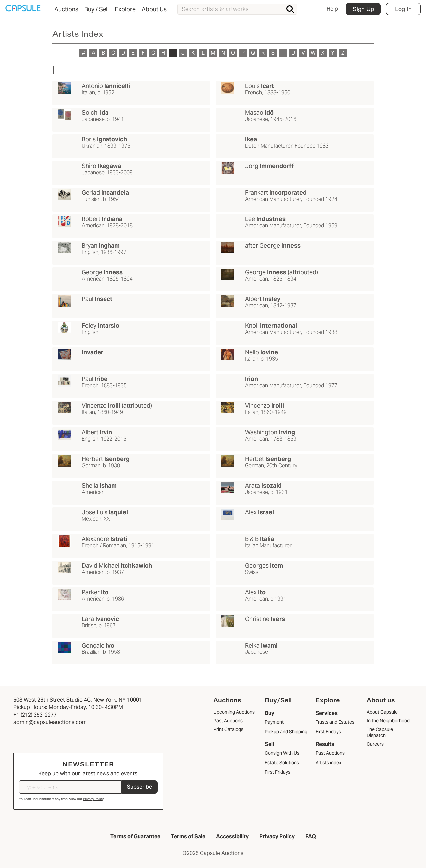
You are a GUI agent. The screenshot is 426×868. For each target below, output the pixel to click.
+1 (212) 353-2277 (35, 715)
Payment (274, 722)
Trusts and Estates (335, 722)
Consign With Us (282, 753)
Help (332, 9)
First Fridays (277, 772)
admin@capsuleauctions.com (50, 722)
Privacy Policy (93, 799)
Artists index (328, 763)
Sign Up (363, 9)
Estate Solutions (282, 763)
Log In (403, 9)
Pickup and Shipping (286, 732)
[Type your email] (70, 787)
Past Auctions (330, 753)
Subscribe (140, 787)
